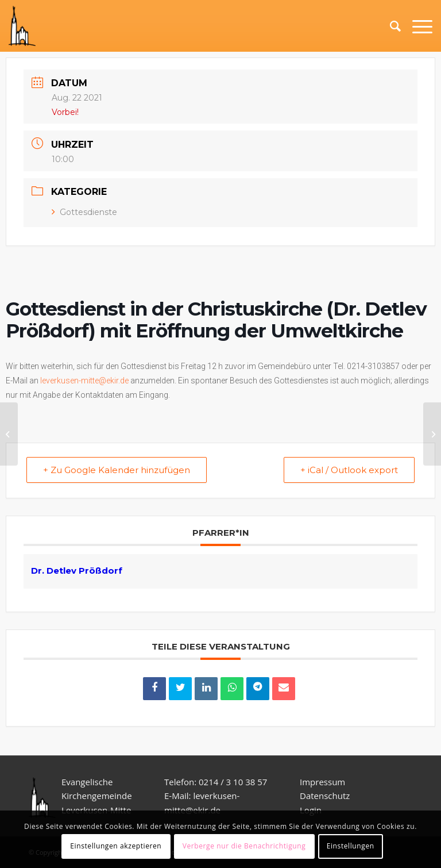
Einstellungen (351, 846)
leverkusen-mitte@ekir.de (84, 381)
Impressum (322, 782)
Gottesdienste (84, 212)
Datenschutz (326, 796)
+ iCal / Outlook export (349, 470)
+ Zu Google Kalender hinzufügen (117, 470)
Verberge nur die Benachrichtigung (244, 846)
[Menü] (417, 26)
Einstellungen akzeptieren (116, 846)
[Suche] (390, 26)
